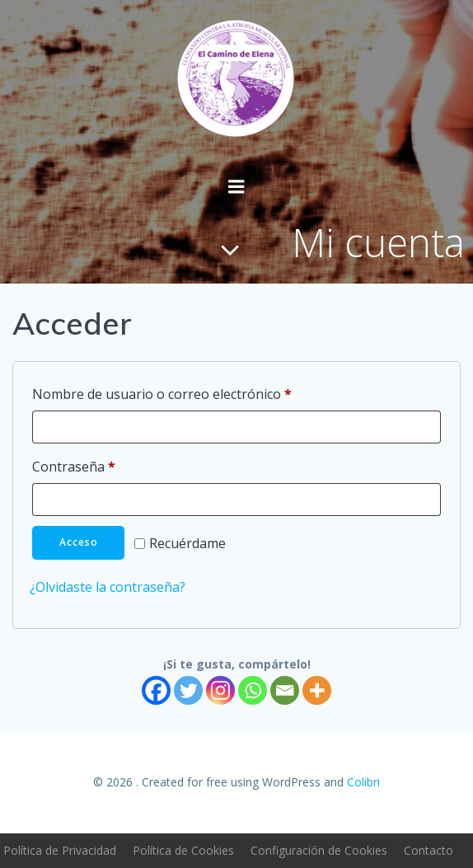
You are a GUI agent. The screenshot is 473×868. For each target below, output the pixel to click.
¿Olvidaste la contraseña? (108, 587)
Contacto (429, 850)
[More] (317, 690)
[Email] (285, 690)
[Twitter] (188, 690)
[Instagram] (220, 690)
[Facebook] (156, 690)
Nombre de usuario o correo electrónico (197, 392)
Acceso (79, 542)
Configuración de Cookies (319, 850)
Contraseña (109, 464)
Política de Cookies (183, 850)
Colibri (363, 782)
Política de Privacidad (60, 850)
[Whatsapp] (253, 690)
